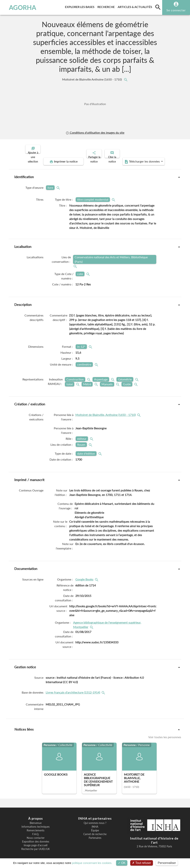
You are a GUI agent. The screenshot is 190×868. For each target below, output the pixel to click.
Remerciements (36, 827)
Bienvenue (36, 820)
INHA (95, 824)
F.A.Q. (36, 831)
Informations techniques (36, 824)
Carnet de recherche (95, 831)
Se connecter (176, 10)
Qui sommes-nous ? (95, 820)
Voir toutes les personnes (165, 734)
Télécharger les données (137, 158)
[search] (158, 7)
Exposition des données (36, 838)
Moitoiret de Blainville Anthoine (92, 79)
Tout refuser (142, 863)
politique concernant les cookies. (92, 863)
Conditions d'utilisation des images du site (95, 133)
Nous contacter (36, 835)
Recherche (107, 6)
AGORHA (19, 7)
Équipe (95, 827)
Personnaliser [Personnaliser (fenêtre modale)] (167, 863)
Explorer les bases (80, 6)
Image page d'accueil (36, 842)
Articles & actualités (136, 6)
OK (122, 863)
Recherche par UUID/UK (36, 846)
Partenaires (95, 835)
